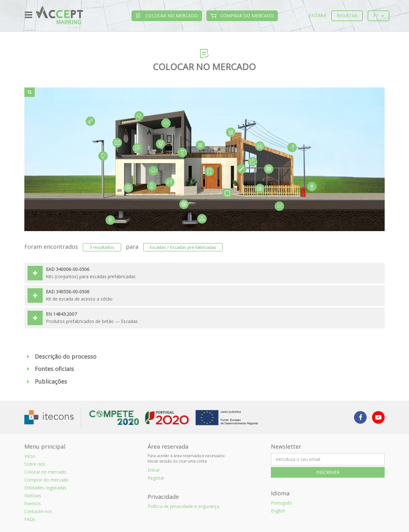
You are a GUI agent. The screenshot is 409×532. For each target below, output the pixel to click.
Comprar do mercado (242, 16)
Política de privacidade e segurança (183, 506)
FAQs (30, 519)
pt (378, 16)
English (278, 511)
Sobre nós (35, 464)
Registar (347, 16)
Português (281, 503)
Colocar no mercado (167, 16)
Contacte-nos (38, 511)
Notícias (33, 496)
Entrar (317, 15)
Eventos (33, 503)
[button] (204, 357)
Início (30, 456)
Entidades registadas (46, 488)
